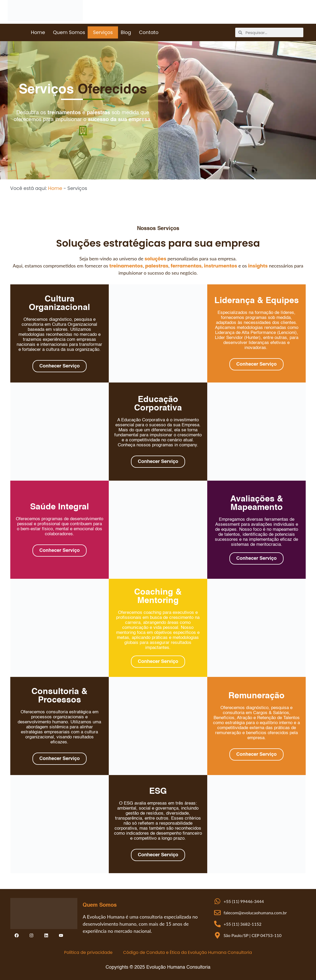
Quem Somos (69, 32)
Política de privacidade (88, 952)
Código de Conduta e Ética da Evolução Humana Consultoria (187, 952)
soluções (155, 259)
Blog (126, 32)
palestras (157, 266)
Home (38, 32)
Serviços (103, 32)
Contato (149, 32)
